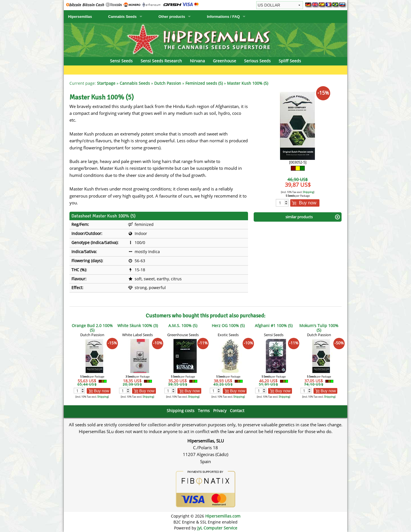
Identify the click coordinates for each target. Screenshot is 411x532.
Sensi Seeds (121, 61)
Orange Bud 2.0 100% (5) (92, 328)
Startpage (106, 83)
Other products (172, 17)
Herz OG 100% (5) (228, 326)
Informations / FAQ (223, 17)
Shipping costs (181, 411)
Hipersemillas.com (223, 516)
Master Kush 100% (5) (248, 83)
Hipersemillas (80, 17)
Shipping (308, 192)
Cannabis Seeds (122, 17)
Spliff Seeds (290, 61)
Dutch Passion (168, 83)
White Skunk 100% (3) (138, 326)
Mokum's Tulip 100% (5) (319, 328)
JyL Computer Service (217, 528)
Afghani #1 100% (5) (274, 326)
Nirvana (197, 61)
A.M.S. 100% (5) (183, 326)
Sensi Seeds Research (161, 61)
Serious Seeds (257, 61)
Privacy (220, 411)
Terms (204, 411)
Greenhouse (224, 61)
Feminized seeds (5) (204, 83)
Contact (237, 411)
